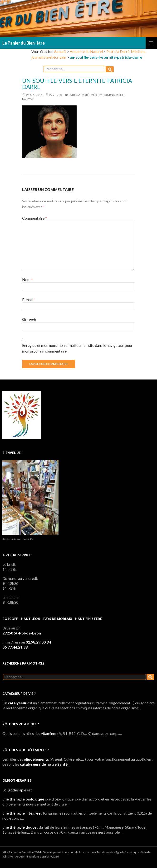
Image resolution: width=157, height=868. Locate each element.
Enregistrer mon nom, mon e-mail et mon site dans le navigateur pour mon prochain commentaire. (77, 348)
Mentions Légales (38, 856)
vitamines (49, 733)
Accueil (60, 51)
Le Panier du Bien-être (24, 43)
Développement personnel (60, 852)
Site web (29, 320)
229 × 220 (56, 95)
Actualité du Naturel (86, 51)
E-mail (29, 299)
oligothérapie (15, 790)
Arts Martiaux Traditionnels (96, 852)
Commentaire (34, 218)
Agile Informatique (127, 852)
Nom (27, 279)
